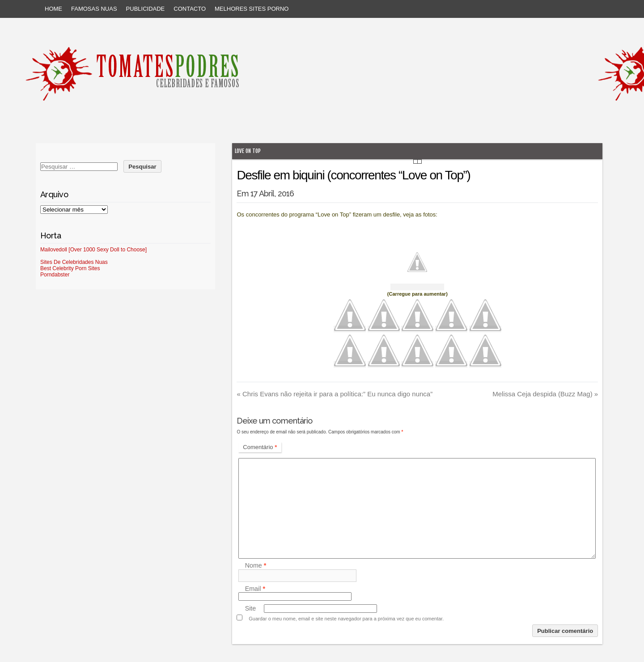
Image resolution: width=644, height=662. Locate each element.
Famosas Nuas (94, 9)
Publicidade (146, 9)
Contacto (190, 9)
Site (251, 608)
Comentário (260, 447)
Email (255, 589)
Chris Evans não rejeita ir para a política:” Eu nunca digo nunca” (335, 394)
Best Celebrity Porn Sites (70, 268)
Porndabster (55, 275)
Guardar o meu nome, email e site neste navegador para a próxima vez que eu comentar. (346, 619)
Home (53, 9)
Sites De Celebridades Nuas (74, 262)
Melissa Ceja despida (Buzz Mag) (545, 394)
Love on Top (248, 151)
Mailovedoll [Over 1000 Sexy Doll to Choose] (93, 250)
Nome (256, 566)
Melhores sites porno (252, 9)
